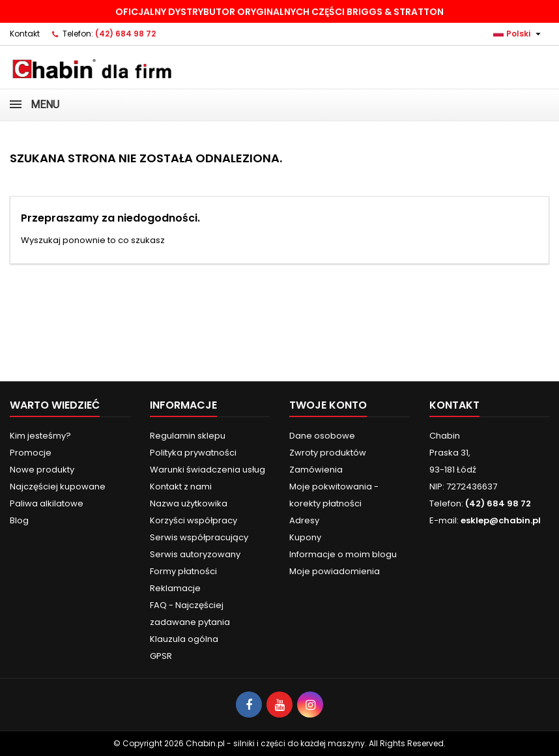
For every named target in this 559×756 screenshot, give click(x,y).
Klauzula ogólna (184, 639)
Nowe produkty (42, 470)
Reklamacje (175, 588)
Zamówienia (316, 470)
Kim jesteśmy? (40, 436)
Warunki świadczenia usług (208, 470)
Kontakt (25, 34)
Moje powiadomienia (335, 571)
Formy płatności (183, 571)
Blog (19, 520)
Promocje (31, 453)
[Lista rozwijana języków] (519, 34)
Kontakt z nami (181, 487)
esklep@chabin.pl (501, 520)
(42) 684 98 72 (125, 34)
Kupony (305, 537)
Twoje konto (328, 405)
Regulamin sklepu (188, 436)
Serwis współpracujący (199, 537)
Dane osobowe (322, 436)
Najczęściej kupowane (58, 487)
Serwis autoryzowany (195, 554)
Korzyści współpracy (193, 520)
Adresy (304, 520)
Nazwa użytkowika (189, 503)
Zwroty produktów (328, 453)
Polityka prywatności (193, 453)
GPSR (161, 656)
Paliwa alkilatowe (47, 503)
